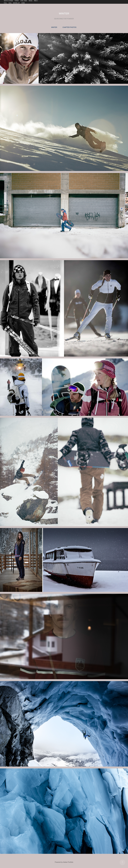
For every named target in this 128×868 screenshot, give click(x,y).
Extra (10, 3)
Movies (31, 1)
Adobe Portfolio (68, 862)
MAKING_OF (16, 3)
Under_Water (24, 1)
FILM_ (5, 3)
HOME (23, 3)
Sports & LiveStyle (8, 1)
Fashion (17, 1)
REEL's (36, 1)
